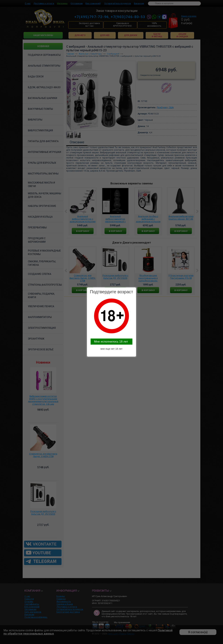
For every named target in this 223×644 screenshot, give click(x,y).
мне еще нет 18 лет (112, 349)
